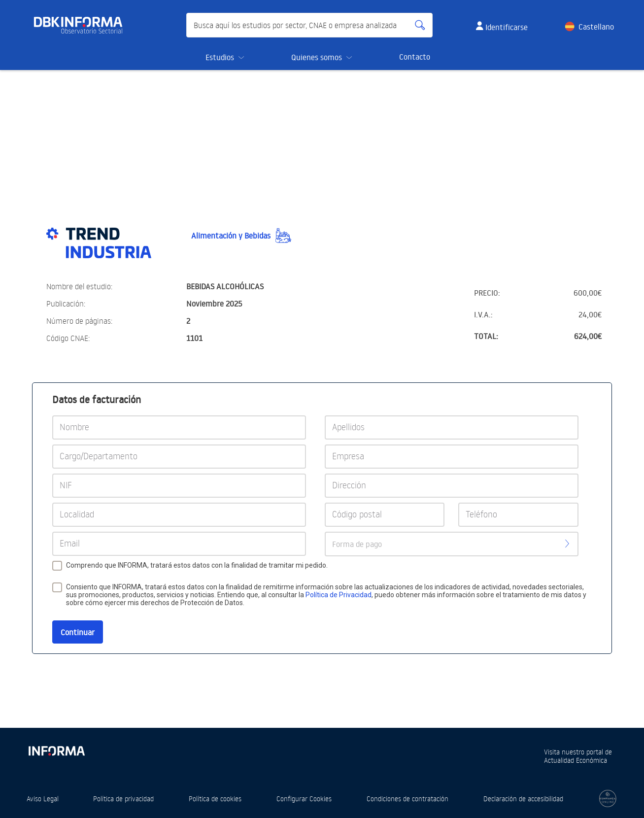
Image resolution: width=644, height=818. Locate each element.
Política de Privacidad (339, 595)
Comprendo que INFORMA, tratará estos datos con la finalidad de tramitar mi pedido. (197, 565)
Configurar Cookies (304, 799)
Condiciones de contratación (407, 799)
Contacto (415, 57)
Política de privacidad (123, 799)
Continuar (78, 632)
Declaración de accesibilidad (523, 799)
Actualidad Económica (576, 760)
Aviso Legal (43, 799)
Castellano (596, 27)
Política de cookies (215, 799)
